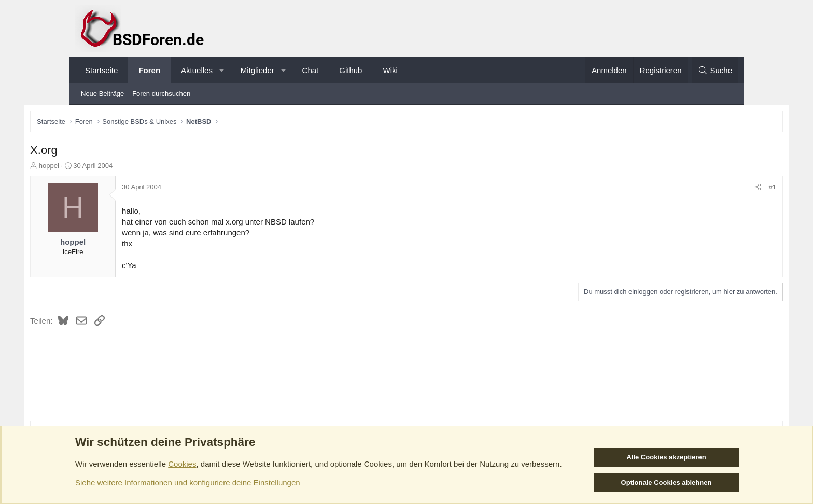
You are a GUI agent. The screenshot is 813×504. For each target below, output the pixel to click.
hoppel (96, 167)
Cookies (182, 464)
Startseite (101, 70)
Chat (311, 70)
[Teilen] (711, 189)
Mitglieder (257, 70)
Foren (149, 70)
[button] (222, 70)
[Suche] (715, 70)
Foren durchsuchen (161, 94)
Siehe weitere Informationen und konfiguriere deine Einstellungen (188, 482)
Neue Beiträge (102, 94)
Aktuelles (197, 70)
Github (351, 70)
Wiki (390, 70)
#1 (725, 189)
